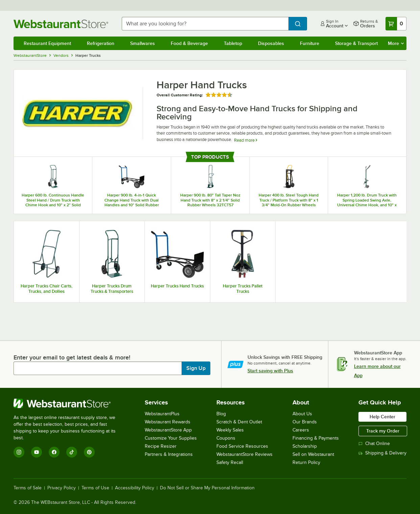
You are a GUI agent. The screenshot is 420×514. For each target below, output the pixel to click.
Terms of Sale (28, 488)
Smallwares (143, 43)
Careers (301, 430)
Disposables (271, 43)
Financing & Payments (316, 438)
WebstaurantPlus (162, 414)
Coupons (226, 438)
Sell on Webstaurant (313, 454)
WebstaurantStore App (168, 430)
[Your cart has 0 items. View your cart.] (396, 24)
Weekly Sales (230, 430)
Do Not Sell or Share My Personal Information (207, 488)
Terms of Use (95, 488)
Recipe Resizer (161, 446)
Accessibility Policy (135, 488)
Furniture (310, 43)
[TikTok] (72, 452)
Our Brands (305, 422)
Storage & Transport (356, 43)
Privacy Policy (62, 488)
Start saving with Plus (270, 371)
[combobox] (205, 24)
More (396, 43)
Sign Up (196, 368)
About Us (302, 414)
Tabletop (233, 43)
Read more (246, 140)
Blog (221, 414)
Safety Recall (230, 462)
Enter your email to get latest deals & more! (72, 357)
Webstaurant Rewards (168, 422)
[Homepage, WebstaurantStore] (62, 24)
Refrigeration (101, 43)
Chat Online (374, 443)
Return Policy (306, 462)
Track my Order (383, 431)
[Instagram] (19, 452)
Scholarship (305, 446)
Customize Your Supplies (171, 438)
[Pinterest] (89, 452)
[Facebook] (54, 452)
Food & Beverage (189, 43)
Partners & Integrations (169, 454)
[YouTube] (37, 452)
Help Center (382, 417)
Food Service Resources (242, 446)
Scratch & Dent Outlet (239, 422)
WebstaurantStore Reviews (244, 454)
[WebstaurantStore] (69, 403)
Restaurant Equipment (47, 43)
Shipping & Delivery (382, 453)
